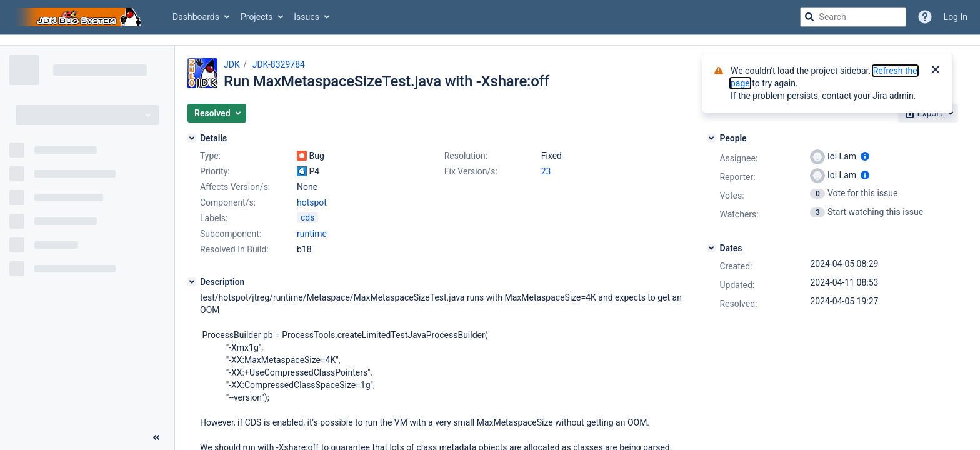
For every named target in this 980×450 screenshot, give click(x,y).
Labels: (214, 218)
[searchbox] (853, 17)
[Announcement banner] (490, 40)
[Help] (925, 17)
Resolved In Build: (234, 249)
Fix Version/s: (471, 171)
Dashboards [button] (196, 17)
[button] (217, 113)
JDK (232, 64)
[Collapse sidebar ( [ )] (156, 437)
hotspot (312, 202)
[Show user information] (865, 156)
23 (546, 171)
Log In (956, 17)
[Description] (192, 282)
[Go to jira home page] (80, 17)
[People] (711, 138)
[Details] (192, 138)
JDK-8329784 (279, 64)
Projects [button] (257, 17)
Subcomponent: (231, 234)
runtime (312, 234)
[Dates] (711, 248)
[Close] (936, 71)
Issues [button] (307, 17)
